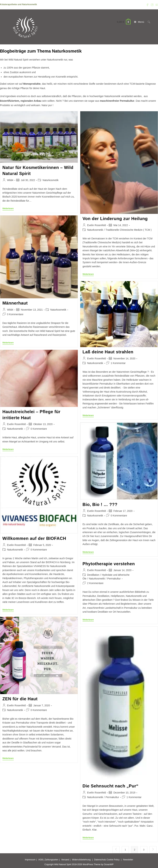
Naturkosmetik (50, 180)
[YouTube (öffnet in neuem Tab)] (156, 5)
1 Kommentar (118, 363)
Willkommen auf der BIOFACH (34, 538)
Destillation (93, 575)
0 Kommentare (15, 314)
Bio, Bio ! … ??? (100, 504)
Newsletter (128, 860)
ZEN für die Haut (20, 699)
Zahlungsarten (52, 860)
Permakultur (114, 579)
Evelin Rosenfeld (97, 225)
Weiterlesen (8, 209)
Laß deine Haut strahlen (108, 352)
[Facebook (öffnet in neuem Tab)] (148, 5)
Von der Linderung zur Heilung (115, 219)
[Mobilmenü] (138, 22)
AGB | (41, 860)
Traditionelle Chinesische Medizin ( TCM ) (129, 230)
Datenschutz (100, 860)
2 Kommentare (95, 583)
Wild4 (10, 180)
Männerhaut (15, 303)
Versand (65, 860)
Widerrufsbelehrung (81, 860)
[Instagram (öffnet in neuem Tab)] (152, 5)
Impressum (30, 860)
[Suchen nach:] (148, 22)
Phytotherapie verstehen (109, 564)
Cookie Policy (113, 860)
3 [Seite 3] (144, 850)
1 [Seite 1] (125, 850)
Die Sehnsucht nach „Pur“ (110, 786)
